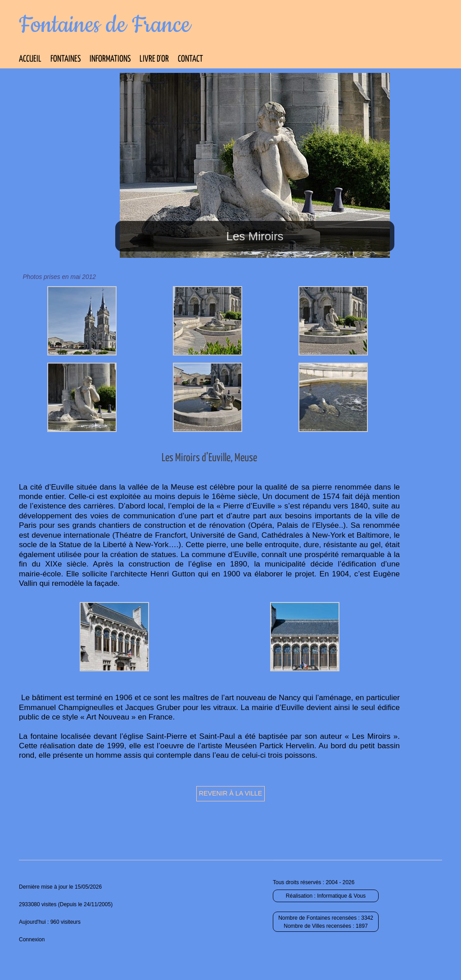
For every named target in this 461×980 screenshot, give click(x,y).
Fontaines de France (105, 25)
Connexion (32, 940)
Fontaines (66, 59)
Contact (190, 59)
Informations (110, 59)
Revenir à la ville (231, 793)
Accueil (30, 59)
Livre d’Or (154, 59)
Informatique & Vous (341, 896)
